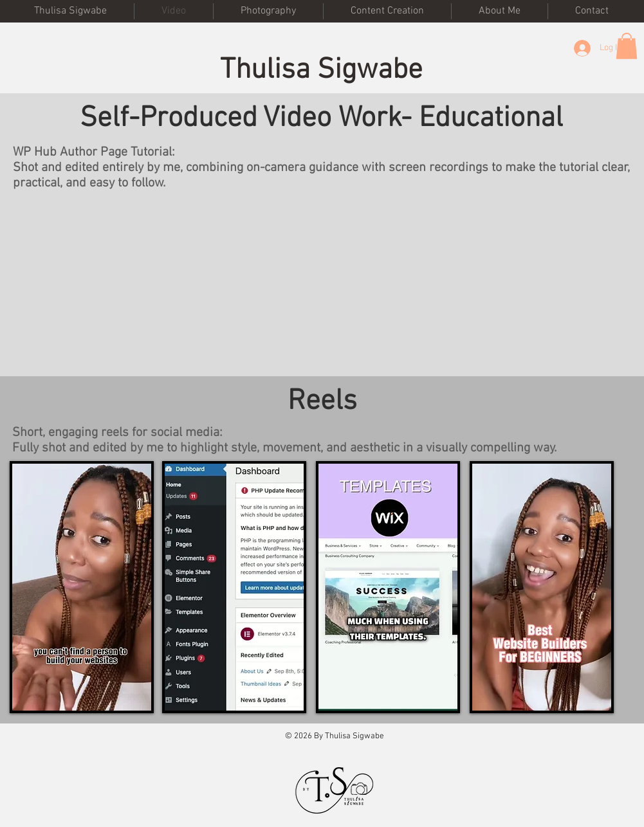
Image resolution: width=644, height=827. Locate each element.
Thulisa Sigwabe (321, 71)
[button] (627, 46)
